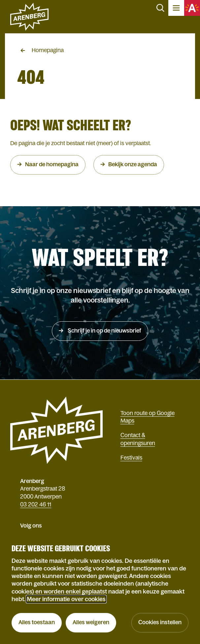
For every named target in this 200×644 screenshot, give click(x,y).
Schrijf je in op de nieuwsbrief (104, 331)
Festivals (131, 458)
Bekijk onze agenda (133, 164)
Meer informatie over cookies (66, 599)
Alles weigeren (91, 622)
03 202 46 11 (36, 505)
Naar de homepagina (52, 164)
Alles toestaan (37, 622)
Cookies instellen (160, 622)
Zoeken (160, 8)
